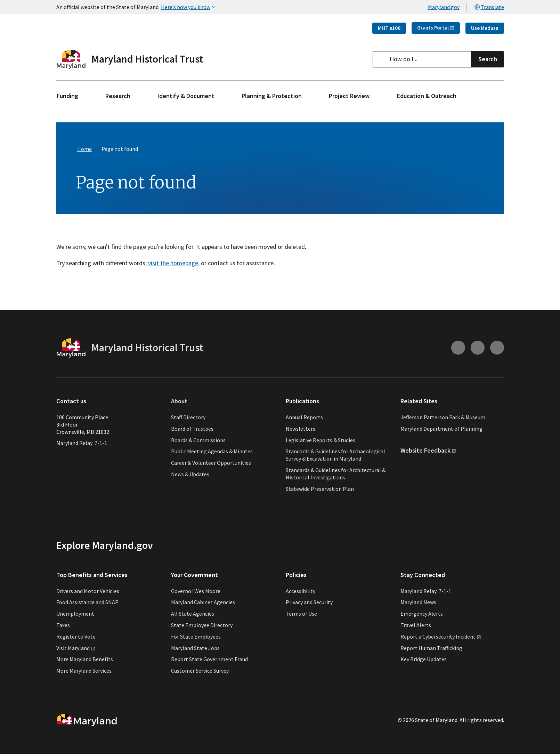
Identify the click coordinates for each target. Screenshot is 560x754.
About (179, 401)
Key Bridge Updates (424, 659)
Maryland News (418, 602)
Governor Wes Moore (196, 591)
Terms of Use (301, 614)
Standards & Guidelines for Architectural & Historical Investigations (336, 474)
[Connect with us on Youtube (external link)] (478, 348)
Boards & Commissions (198, 440)
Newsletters (301, 429)
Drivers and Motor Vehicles (88, 591)
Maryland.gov (444, 7)
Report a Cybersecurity (441, 637)
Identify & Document (186, 96)
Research (118, 96)
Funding (67, 96)
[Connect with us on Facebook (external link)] (497, 348)
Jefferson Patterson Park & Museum (443, 417)
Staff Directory (188, 417)
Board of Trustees (192, 429)
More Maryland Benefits (85, 659)
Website (428, 450)
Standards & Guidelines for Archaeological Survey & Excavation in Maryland (335, 455)
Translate (489, 7)
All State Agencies (193, 614)
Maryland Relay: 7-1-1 (82, 443)
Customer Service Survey (200, 671)
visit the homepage (173, 263)
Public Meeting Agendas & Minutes (212, 451)
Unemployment (75, 614)
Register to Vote (76, 637)
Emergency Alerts (422, 614)
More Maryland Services (84, 671)
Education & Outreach (427, 96)
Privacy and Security (309, 602)
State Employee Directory (202, 625)
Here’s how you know (189, 7)
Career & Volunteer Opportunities (211, 463)
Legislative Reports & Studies (320, 440)
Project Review (349, 96)
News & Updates (190, 474)
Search (488, 59)
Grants (436, 28)
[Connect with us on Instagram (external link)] (458, 348)
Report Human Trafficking (431, 648)
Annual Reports (304, 417)
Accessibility (301, 591)
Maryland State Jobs (195, 648)
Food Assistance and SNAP (87, 602)
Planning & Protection (272, 96)
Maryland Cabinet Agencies (203, 602)
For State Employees (196, 637)
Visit (76, 648)
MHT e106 (389, 28)
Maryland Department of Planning (441, 429)
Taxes (63, 625)
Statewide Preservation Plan (320, 489)
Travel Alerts (416, 625)
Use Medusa (485, 28)
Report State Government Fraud (209, 659)
